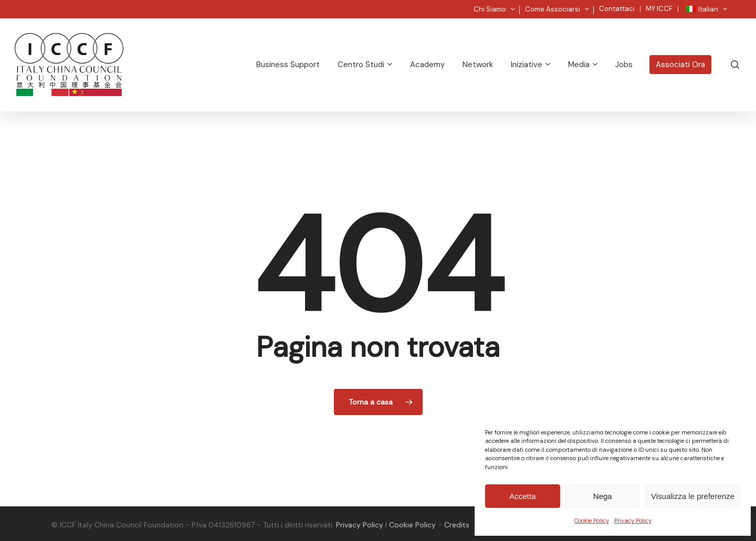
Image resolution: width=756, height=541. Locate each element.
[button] (736, 6)
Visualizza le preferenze (693, 496)
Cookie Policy (592, 521)
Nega (603, 496)
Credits (457, 525)
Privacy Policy (633, 521)
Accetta (522, 496)
